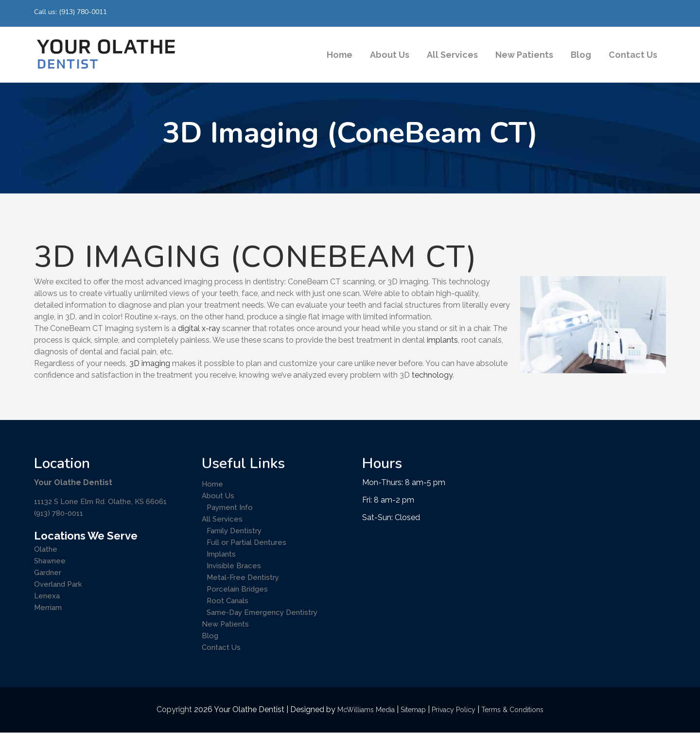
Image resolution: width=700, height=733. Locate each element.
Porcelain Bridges (237, 589)
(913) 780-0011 (59, 513)
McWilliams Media (366, 710)
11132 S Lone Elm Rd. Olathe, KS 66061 (100, 502)
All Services (222, 519)
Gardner (48, 573)
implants (442, 340)
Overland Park (58, 584)
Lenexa (47, 596)
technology (432, 375)
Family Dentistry (234, 531)
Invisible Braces (234, 566)
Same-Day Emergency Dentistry (262, 612)
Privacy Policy (454, 710)
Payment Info (230, 507)
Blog (210, 636)
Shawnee (50, 561)
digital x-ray (199, 328)
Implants (221, 554)
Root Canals (227, 601)
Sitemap (413, 710)
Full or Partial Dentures (246, 542)
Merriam (48, 608)
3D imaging (149, 363)
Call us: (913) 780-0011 (70, 12)
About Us (218, 496)
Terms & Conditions (512, 710)
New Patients (225, 624)
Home (212, 484)
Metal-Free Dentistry (243, 577)
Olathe (46, 549)
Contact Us (221, 647)
